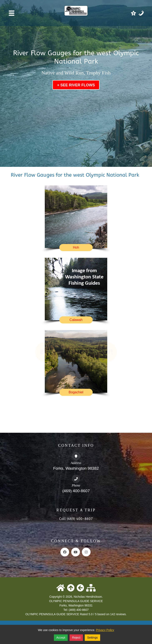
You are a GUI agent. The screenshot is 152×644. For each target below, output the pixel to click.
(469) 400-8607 (76, 491)
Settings (93, 638)
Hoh (76, 247)
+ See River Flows (76, 85)
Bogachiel (76, 392)
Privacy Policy (105, 630)
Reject (76, 638)
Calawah (76, 320)
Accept (61, 638)
